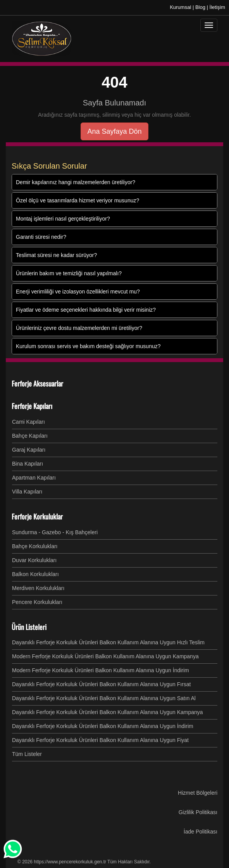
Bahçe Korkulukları (35, 546)
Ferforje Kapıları (32, 406)
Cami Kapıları (28, 422)
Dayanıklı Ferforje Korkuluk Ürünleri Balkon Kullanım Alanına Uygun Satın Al (104, 698)
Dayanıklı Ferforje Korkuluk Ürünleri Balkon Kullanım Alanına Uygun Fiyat (100, 740)
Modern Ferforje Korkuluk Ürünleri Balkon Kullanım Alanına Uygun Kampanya (105, 656)
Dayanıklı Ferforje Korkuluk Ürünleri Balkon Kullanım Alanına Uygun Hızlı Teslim (108, 642)
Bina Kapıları (28, 464)
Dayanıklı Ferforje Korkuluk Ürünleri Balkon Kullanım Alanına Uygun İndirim (103, 726)
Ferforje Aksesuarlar (37, 383)
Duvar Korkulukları (34, 560)
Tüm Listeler (27, 754)
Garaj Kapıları (29, 450)
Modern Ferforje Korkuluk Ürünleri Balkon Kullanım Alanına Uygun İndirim (101, 670)
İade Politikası (201, 832)
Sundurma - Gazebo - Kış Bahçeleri (55, 532)
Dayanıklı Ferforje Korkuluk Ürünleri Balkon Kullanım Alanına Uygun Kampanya (108, 712)
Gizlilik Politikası (198, 812)
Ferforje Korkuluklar (37, 516)
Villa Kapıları (27, 492)
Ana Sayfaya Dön (114, 131)
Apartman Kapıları (34, 478)
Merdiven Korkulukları (38, 588)
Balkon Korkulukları (35, 574)
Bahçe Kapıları (30, 436)
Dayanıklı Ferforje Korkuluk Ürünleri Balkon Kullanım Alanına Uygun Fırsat (101, 684)
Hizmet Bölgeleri (198, 793)
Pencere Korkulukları (37, 602)
